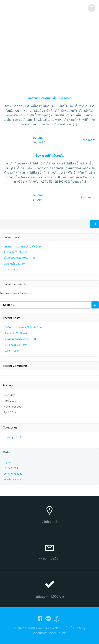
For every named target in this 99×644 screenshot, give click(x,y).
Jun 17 (41, 142)
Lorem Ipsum (12, 269)
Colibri (62, 633)
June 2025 (10, 395)
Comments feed (13, 474)
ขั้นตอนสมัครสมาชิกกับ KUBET (21, 258)
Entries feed (11, 468)
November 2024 (13, 407)
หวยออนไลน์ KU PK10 (16, 264)
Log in (7, 462)
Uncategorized (12, 437)
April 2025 (10, 401)
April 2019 (10, 412)
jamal (41, 138)
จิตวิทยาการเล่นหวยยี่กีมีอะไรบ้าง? (22, 247)
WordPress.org (12, 479)
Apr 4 (41, 200)
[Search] (95, 224)
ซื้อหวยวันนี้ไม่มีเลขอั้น (16, 252)
